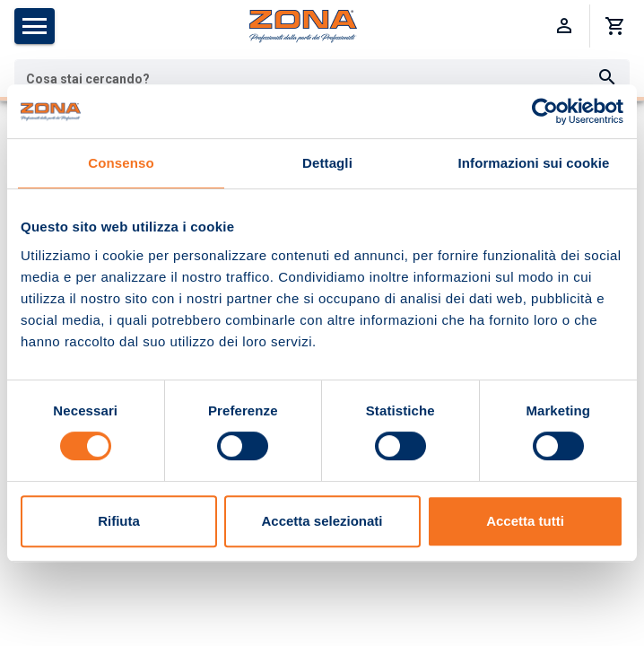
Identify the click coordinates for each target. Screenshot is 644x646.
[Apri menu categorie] (35, 26)
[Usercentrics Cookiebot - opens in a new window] (545, 111)
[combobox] (322, 78)
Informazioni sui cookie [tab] (534, 163)
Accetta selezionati (322, 521)
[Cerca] (607, 78)
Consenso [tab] (121, 163)
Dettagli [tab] (327, 163)
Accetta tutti (525, 521)
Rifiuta (119, 521)
